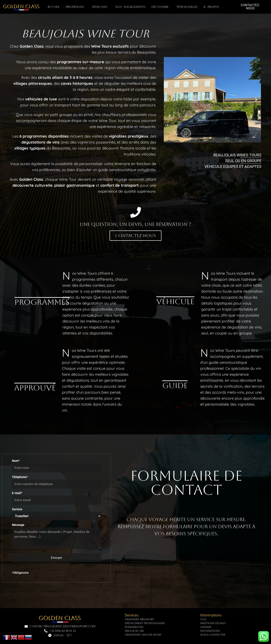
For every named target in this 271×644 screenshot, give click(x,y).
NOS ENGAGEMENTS (130, 7)
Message (56, 536)
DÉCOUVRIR (161, 7)
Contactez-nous (135, 236)
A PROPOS (212, 7)
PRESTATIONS (76, 7)
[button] (169, 100)
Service (56, 514)
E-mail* (56, 497)
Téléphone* (56, 481)
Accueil (54, 7)
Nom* (56, 464)
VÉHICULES (101, 7)
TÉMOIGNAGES (187, 7)
